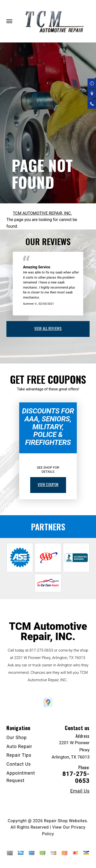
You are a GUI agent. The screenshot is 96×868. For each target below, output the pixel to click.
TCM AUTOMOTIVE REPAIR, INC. (42, 213)
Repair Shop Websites (66, 821)
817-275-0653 (41, 650)
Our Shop (17, 737)
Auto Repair (19, 746)
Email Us (80, 791)
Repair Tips (19, 755)
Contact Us (19, 764)
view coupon (48, 484)
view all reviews (48, 328)
